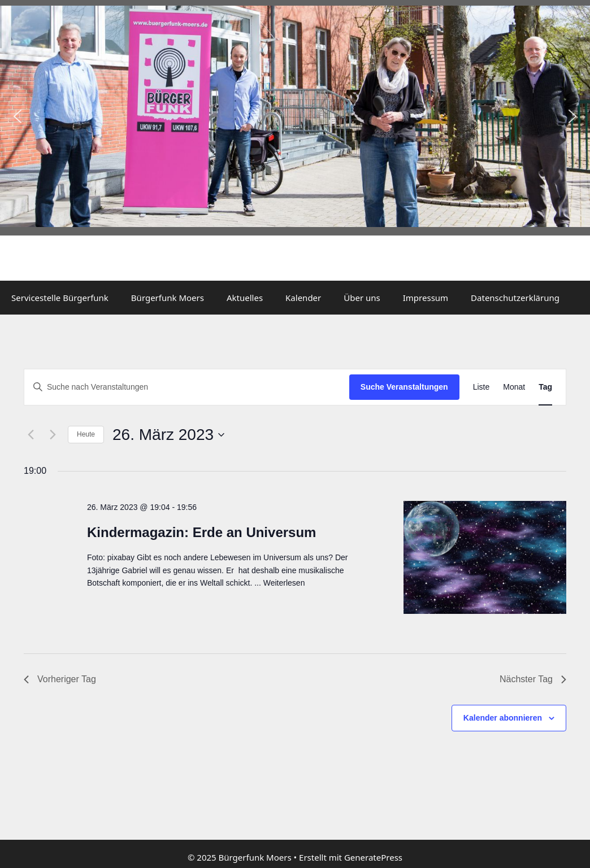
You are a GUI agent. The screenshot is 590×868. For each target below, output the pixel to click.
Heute (86, 434)
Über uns (362, 298)
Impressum (426, 298)
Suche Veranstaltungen (404, 387)
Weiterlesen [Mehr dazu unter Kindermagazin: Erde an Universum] (284, 583)
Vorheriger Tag (60, 679)
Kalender (303, 298)
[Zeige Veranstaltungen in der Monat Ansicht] (514, 387)
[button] (18, 116)
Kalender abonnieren (503, 718)
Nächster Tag (533, 679)
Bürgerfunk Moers (168, 298)
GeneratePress (373, 857)
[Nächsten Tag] (53, 435)
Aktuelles (245, 298)
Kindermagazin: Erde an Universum (201, 532)
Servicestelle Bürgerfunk (60, 298)
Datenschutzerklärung (515, 298)
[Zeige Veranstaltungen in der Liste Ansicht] (481, 387)
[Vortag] (31, 435)
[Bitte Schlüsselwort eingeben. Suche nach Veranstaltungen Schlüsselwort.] (187, 387)
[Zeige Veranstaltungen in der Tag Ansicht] (545, 387)
